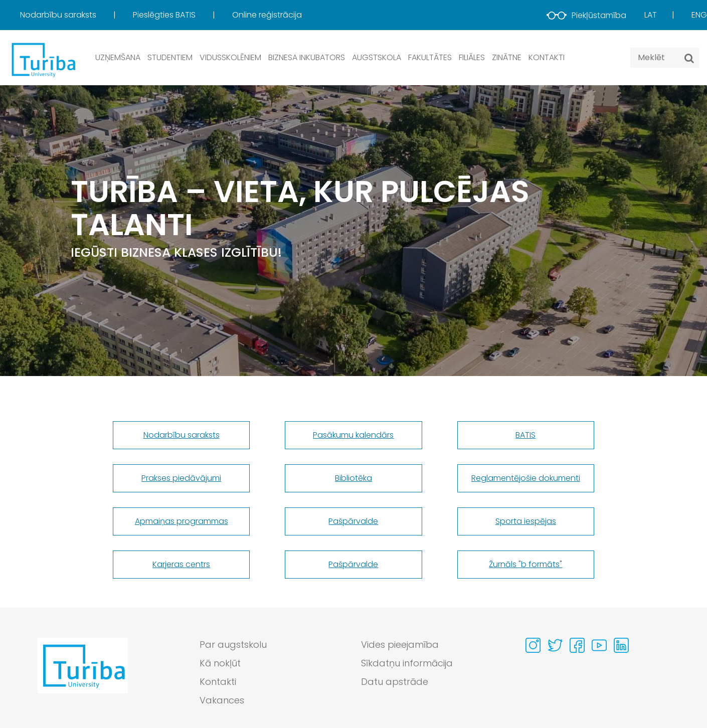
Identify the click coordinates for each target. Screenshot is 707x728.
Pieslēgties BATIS (165, 15)
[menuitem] (75, 15)
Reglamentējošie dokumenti (526, 478)
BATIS (525, 435)
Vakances (222, 700)
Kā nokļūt (220, 663)
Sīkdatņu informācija (407, 663)
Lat (651, 15)
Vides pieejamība (400, 645)
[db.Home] (43, 59)
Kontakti (547, 57)
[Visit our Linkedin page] (621, 645)
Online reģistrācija (267, 15)
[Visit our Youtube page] (599, 645)
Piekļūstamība (586, 15)
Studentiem (170, 57)
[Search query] (665, 58)
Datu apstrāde (395, 682)
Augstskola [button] (377, 57)
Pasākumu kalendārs (353, 435)
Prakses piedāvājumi (181, 478)
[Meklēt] (689, 58)
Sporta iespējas (526, 521)
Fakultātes (430, 57)
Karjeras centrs (181, 564)
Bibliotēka (353, 478)
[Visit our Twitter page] (555, 645)
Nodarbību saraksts (59, 15)
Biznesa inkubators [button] (307, 57)
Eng (699, 15)
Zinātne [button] (507, 57)
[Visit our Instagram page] (533, 645)
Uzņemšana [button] (118, 57)
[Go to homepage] (83, 675)
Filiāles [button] (472, 57)
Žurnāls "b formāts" (525, 564)
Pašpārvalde (353, 521)
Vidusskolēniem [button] (230, 57)
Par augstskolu (233, 645)
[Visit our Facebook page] (577, 645)
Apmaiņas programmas (182, 521)
